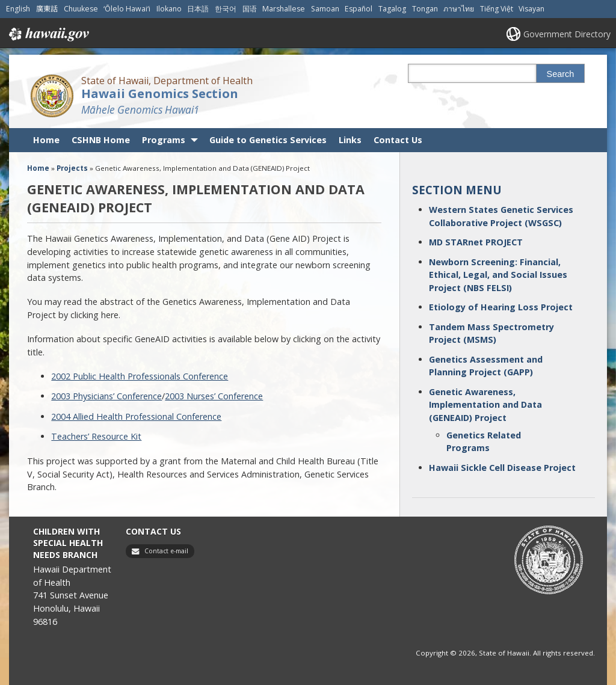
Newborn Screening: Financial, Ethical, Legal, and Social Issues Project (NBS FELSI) (498, 275)
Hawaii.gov (48, 34)
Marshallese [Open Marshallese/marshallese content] (284, 9)
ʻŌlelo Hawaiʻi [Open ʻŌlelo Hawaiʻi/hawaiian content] (127, 9)
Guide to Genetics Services (268, 140)
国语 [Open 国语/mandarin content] (250, 9)
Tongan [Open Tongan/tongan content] (425, 9)
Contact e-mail (166, 551)
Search (561, 74)
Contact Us (398, 140)
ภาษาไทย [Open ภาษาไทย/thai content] (459, 9)
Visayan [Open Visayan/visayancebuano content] (531, 9)
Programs (164, 140)
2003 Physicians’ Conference (106, 396)
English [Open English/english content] (18, 9)
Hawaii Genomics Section (160, 94)
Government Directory (567, 34)
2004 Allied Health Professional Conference (136, 416)
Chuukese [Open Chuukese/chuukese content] (81, 9)
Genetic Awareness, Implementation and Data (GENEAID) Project (485, 405)
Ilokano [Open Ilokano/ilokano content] (169, 9)
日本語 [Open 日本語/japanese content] (198, 9)
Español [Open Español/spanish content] (359, 9)
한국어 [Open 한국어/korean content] (226, 9)
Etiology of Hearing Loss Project (501, 307)
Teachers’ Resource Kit (96, 436)
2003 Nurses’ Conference (214, 396)
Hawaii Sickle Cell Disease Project (502, 468)
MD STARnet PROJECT (476, 242)
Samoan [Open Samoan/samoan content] (325, 9)
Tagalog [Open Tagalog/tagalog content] (392, 9)
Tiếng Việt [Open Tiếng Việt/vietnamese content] (497, 9)
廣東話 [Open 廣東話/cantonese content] (47, 9)
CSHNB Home (101, 140)
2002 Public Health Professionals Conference (140, 376)
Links (350, 140)
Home (46, 140)
